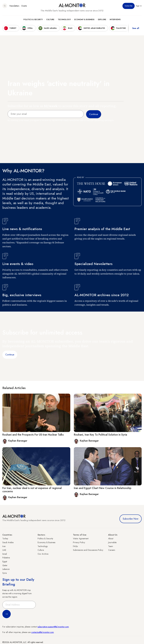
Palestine (6, 558)
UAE (4, 550)
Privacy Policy (79, 542)
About (111, 539)
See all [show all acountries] (136, 28)
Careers (112, 550)
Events (24, 6)
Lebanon (6, 569)
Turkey (5, 539)
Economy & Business (84, 20)
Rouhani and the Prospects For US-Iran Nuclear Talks (33, 435)
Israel (5, 554)
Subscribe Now (131, 519)
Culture (50, 20)
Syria (5, 573)
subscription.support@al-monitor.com (53, 627)
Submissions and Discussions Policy (88, 550)
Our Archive (43, 554)
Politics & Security (33, 20)
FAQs (75, 546)
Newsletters (14, 6)
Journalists (112, 542)
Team (111, 546)
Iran (4, 546)
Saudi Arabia (8, 542)
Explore (102, 20)
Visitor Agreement (81, 539)
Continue (10, 355)
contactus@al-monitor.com (43, 632)
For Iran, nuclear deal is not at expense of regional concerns (32, 490)
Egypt (5, 561)
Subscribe (129, 6)
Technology (64, 20)
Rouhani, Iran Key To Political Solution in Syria (100, 435)
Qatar (5, 565)
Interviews (115, 20)
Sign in (139, 6)
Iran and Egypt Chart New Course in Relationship (103, 488)
